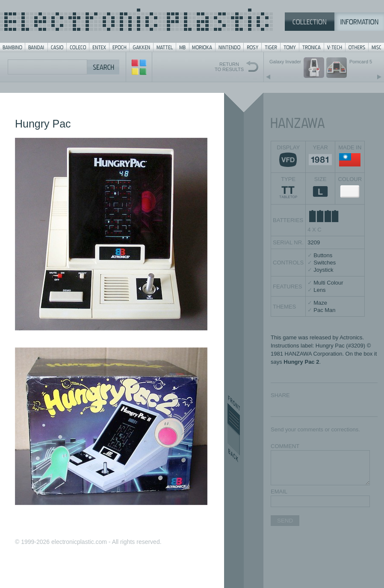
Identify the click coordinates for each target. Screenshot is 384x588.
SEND (285, 521)
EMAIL (279, 491)
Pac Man (324, 310)
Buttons (323, 255)
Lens (319, 290)
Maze (320, 303)
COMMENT (285, 446)
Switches (325, 263)
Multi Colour (328, 283)
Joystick (323, 270)
